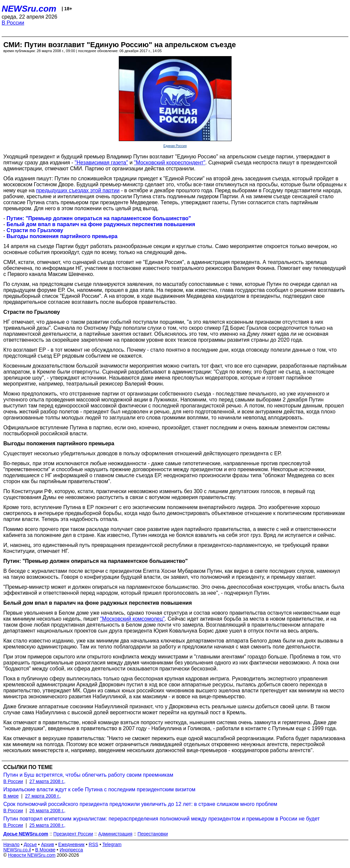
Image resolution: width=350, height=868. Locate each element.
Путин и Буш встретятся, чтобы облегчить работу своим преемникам (88, 775)
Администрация (115, 834)
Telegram (112, 844)
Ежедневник (71, 844)
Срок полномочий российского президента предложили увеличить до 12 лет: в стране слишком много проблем (140, 804)
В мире (11, 796)
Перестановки (153, 834)
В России (13, 23)
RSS (93, 844)
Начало (11, 844)
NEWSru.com (29, 9)
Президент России (73, 834)
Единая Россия (175, 146)
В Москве (45, 850)
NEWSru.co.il (17, 850)
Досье (30, 844)
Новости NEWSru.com (32, 855)
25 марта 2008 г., (48, 825)
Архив (48, 844)
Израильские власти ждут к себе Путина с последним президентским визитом (99, 789)
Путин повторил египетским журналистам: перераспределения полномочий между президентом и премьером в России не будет (162, 819)
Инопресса (71, 850)
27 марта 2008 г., (48, 781)
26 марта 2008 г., (48, 811)
